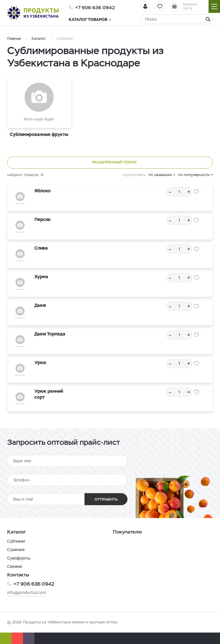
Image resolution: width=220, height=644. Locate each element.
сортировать (134, 175)
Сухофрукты (19, 558)
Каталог (39, 38)
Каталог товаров (90, 19)
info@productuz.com (27, 592)
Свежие (15, 566)
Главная (14, 38)
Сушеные (16, 550)
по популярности (194, 175)
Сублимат (16, 541)
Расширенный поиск (110, 163)
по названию (160, 175)
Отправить (106, 499)
